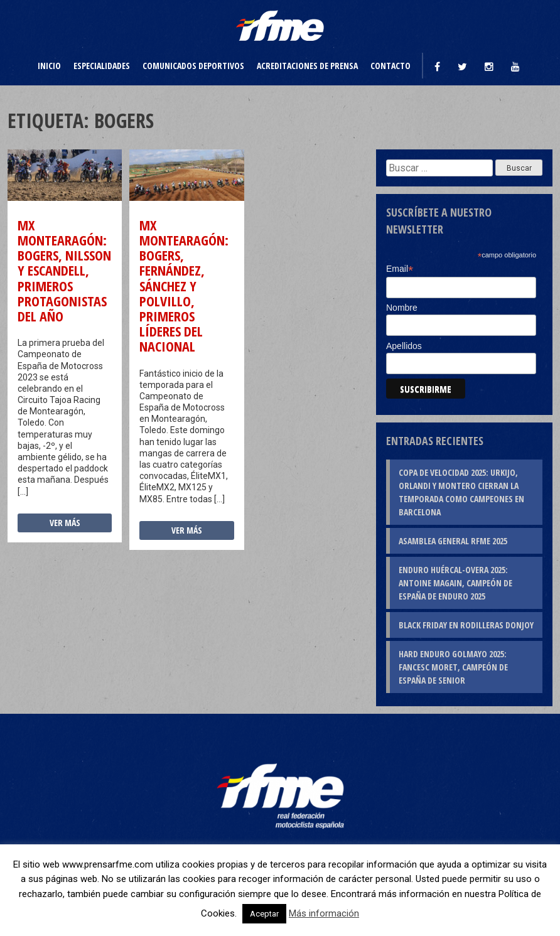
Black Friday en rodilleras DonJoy (466, 625)
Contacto (390, 66)
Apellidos (404, 346)
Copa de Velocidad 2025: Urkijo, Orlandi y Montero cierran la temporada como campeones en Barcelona (461, 492)
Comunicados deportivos (193, 66)
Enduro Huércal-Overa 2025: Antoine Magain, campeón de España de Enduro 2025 (455, 583)
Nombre (402, 308)
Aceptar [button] (264, 914)
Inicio (49, 66)
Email (400, 269)
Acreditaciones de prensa (307, 66)
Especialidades (102, 66)
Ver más (65, 523)
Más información (324, 913)
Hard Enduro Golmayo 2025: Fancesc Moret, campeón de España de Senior (453, 667)
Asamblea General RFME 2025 (453, 541)
